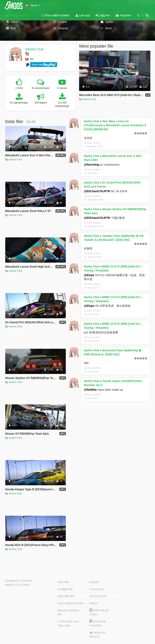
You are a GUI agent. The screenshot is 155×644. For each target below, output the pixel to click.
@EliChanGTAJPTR (97, 191)
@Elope (89, 275)
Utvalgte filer (65, 589)
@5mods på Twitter (99, 612)
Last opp (83, 15)
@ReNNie (90, 390)
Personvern (97, 589)
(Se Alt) (31, 122)
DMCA (94, 603)
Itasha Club (34, 49)
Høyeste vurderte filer (68, 612)
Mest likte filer (66, 596)
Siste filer (63, 582)
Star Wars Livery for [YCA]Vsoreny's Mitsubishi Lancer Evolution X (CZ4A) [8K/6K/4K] (115, 125)
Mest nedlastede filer (71, 603)
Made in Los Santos (18, 585)
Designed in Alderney (18, 581)
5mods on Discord (97, 635)
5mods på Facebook (97, 623)
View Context (92, 143)
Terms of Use (98, 596)
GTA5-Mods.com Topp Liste (68, 623)
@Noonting (92, 165)
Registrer (124, 15)
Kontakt (94, 582)
